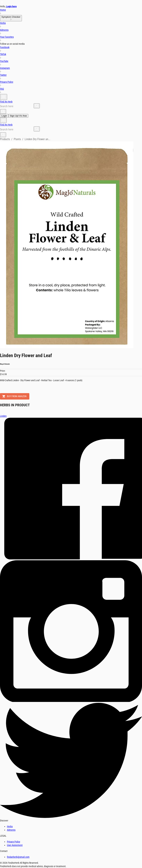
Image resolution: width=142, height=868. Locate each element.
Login (4, 116)
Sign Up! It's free (18, 116)
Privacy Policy (14, 842)
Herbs (10, 826)
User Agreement (15, 845)
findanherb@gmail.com (18, 857)
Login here (11, 6)
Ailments (11, 830)
